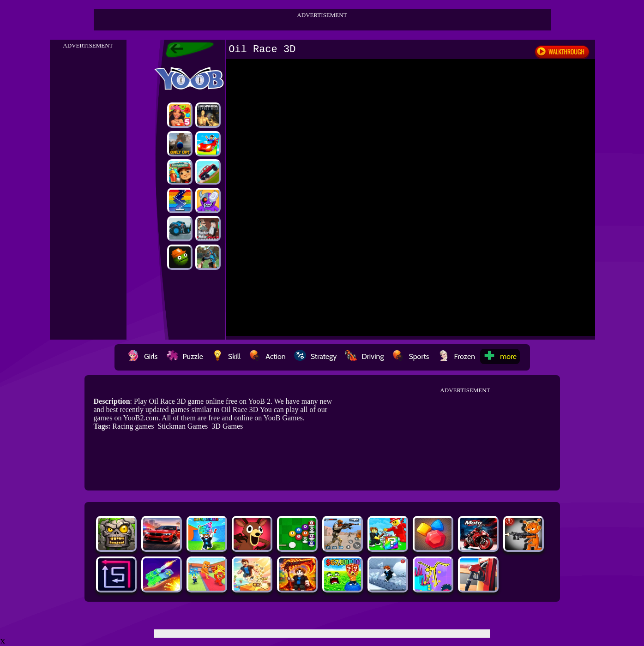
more (500, 356)
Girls (143, 356)
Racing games (133, 426)
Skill (226, 356)
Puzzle (185, 356)
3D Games (227, 426)
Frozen (457, 356)
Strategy (316, 356)
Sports (410, 356)
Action (267, 356)
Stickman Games (183, 426)
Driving (364, 356)
